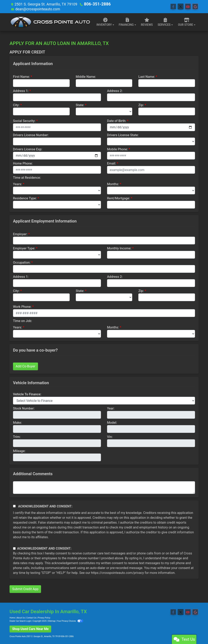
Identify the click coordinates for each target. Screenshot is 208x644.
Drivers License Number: (31, 135)
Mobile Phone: (118, 149)
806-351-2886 (96, 4)
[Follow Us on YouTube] (188, 6)
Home (12, 618)
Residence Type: (25, 198)
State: (80, 105)
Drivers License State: (123, 135)
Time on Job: (22, 321)
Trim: (17, 437)
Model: (112, 422)
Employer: (20, 234)
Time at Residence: (27, 177)
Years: (18, 184)
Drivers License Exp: (28, 149)
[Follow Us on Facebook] (173, 6)
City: (16, 105)
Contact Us (31, 618)
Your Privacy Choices (70, 621)
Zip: (141, 105)
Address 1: (21, 91)
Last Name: (147, 76)
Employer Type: (24, 248)
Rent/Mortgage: (119, 198)
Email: (112, 163)
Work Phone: (22, 306)
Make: (17, 422)
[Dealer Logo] (50, 22)
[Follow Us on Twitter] (181, 6)
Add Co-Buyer (25, 366)
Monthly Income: (119, 248)
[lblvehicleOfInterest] (104, 400)
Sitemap (52, 621)
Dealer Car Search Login (20, 621)
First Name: (21, 76)
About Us (21, 618)
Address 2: (115, 91)
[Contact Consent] (14, 548)
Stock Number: (24, 408)
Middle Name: (86, 76)
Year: (111, 408)
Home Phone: (23, 163)
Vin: (110, 437)
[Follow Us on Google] (195, 6)
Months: (113, 184)
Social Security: (24, 121)
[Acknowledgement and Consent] (14, 506)
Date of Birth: (117, 121)
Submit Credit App (25, 589)
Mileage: (19, 451)
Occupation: (22, 262)
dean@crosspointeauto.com (38, 9)
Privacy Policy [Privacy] (44, 618)
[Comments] (104, 487)
